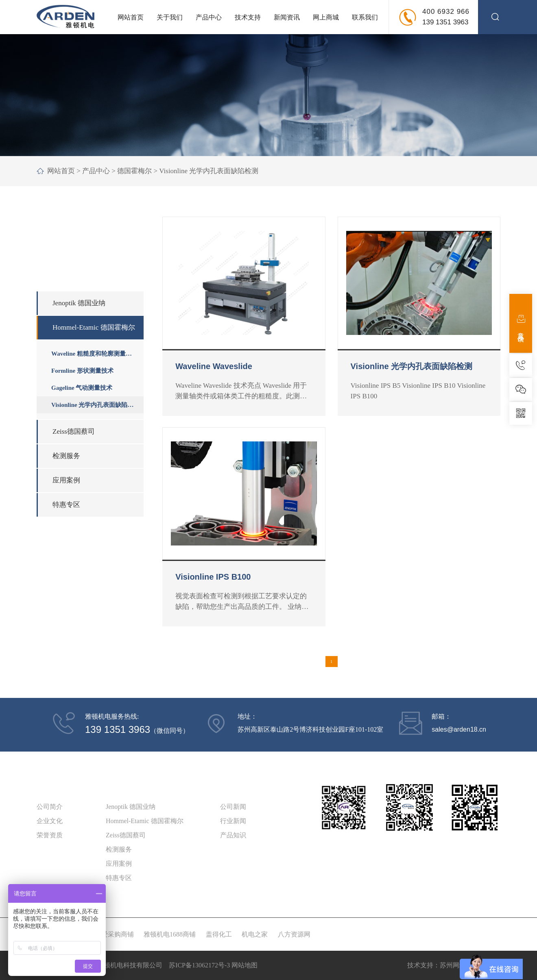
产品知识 (233, 835)
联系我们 (365, 17)
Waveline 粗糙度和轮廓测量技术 (92, 356)
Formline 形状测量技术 (82, 371)
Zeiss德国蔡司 (74, 431)
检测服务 (66, 456)
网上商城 (326, 17)
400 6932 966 (446, 12)
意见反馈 (521, 323)
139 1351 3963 (445, 22)
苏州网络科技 (459, 965)
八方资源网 (294, 934)
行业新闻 (233, 821)
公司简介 (50, 807)
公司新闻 (233, 807)
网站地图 (244, 965)
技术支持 (248, 17)
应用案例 (66, 480)
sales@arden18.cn (459, 729)
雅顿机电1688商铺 (170, 934)
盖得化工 (219, 934)
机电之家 (255, 934)
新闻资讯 (287, 17)
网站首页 (131, 17)
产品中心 (209, 17)
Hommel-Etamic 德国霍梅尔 (94, 327)
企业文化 (50, 821)
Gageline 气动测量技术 (82, 388)
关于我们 (170, 17)
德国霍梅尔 (134, 171)
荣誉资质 (50, 835)
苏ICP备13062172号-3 (199, 965)
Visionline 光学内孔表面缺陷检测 (209, 171)
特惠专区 (66, 505)
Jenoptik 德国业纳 (79, 303)
